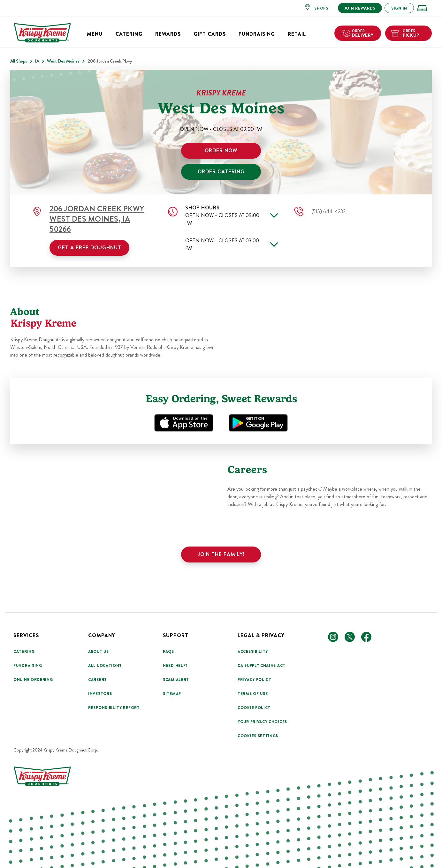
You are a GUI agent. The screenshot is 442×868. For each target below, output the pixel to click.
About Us (99, 652)
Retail (297, 34)
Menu (95, 34)
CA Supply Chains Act (262, 666)
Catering (129, 34)
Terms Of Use (253, 694)
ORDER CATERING (221, 172)
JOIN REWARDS (360, 8)
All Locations (105, 666)
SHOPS (321, 8)
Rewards (168, 34)
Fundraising (257, 34)
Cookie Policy (254, 708)
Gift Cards (210, 34)
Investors (100, 694)
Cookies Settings (258, 736)
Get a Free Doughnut (90, 248)
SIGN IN (399, 8)
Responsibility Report (114, 708)
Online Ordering (33, 680)
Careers (97, 680)
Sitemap (172, 694)
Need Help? (175, 666)
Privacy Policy (254, 680)
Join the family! (221, 554)
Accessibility (253, 652)
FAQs (168, 652)
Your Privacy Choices (262, 722)
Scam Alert (176, 680)
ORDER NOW (221, 151)
